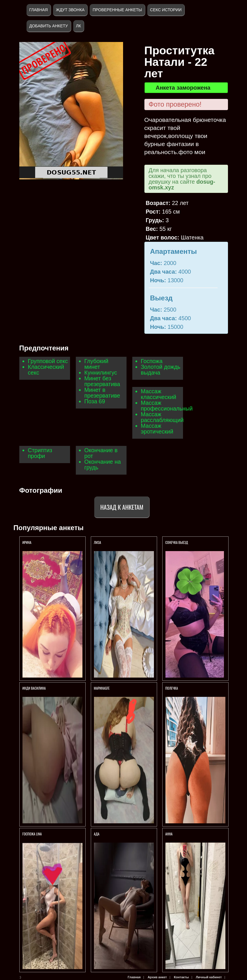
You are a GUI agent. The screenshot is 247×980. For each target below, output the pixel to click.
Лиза (98, 542)
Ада (97, 834)
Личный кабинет (209, 977)
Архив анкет (157, 977)
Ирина (27, 542)
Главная (39, 10)
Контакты (181, 977)
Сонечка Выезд (177, 542)
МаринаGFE (102, 688)
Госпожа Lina (32, 834)
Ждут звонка (70, 10)
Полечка (172, 688)
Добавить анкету (49, 26)
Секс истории (166, 10)
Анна (169, 834)
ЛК (79, 26)
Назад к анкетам (122, 507)
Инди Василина (35, 688)
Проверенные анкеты (117, 10)
